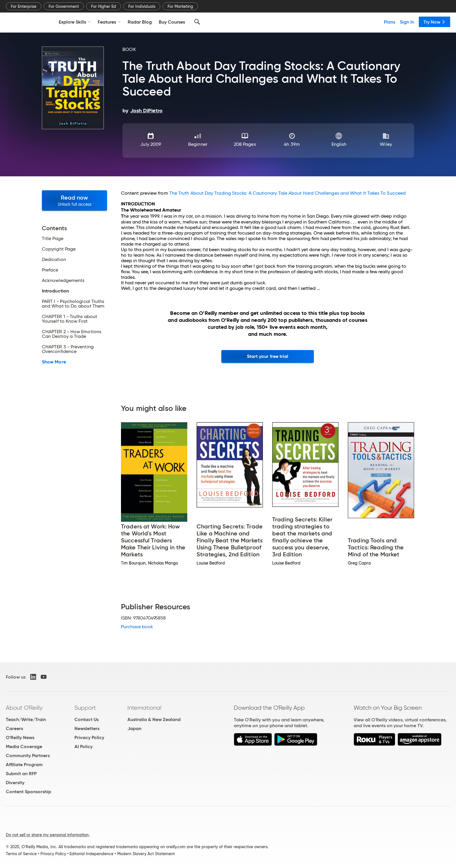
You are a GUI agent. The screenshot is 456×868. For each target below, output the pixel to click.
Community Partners (28, 756)
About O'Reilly (24, 708)
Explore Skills (75, 22)
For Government (64, 6)
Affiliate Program (24, 765)
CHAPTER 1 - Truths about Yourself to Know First (70, 319)
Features (109, 22)
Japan (134, 728)
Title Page (53, 239)
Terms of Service (21, 854)
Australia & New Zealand (154, 719)
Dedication (54, 260)
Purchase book (137, 627)
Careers (14, 728)
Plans (390, 22)
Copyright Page (59, 249)
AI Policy (83, 747)
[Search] (197, 22)
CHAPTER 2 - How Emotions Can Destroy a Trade (72, 334)
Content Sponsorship (28, 792)
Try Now (434, 22)
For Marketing (180, 6)
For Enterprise (24, 6)
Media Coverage (24, 747)
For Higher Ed (104, 6)
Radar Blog (140, 22)
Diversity (15, 783)
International (144, 708)
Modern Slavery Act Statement (146, 854)
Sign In (407, 22)
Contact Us (87, 719)
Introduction (55, 291)
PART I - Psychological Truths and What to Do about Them (73, 304)
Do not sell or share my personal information (47, 835)
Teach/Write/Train (26, 719)
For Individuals (142, 6)
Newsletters (87, 728)
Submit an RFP (21, 774)
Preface (50, 270)
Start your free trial (268, 356)
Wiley (386, 144)
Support (85, 708)
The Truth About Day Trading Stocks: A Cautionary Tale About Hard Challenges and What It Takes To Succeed (287, 193)
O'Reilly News (20, 737)
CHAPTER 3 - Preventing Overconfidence (68, 349)
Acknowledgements (63, 281)
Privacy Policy (89, 737)
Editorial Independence (91, 854)
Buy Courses (172, 22)
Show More (54, 362)
